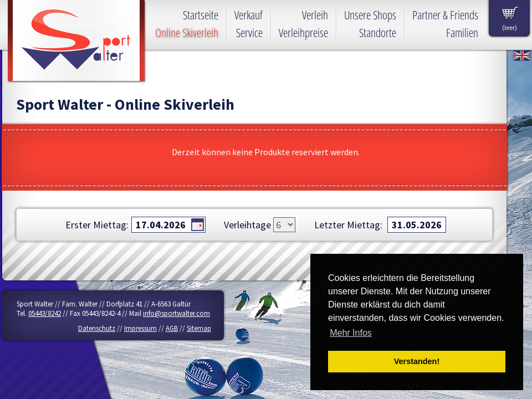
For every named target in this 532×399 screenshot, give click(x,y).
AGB (172, 328)
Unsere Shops (370, 15)
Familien (462, 33)
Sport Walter (77, 42)
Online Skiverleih (187, 33)
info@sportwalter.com (177, 313)
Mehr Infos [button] (351, 333)
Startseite (201, 15)
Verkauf (249, 15)
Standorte (378, 33)
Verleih (315, 15)
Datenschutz (97, 328)
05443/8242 (45, 313)
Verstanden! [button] (417, 361)
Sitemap (199, 328)
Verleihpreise (303, 33)
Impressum (140, 328)
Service (249, 33)
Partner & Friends (445, 15)
